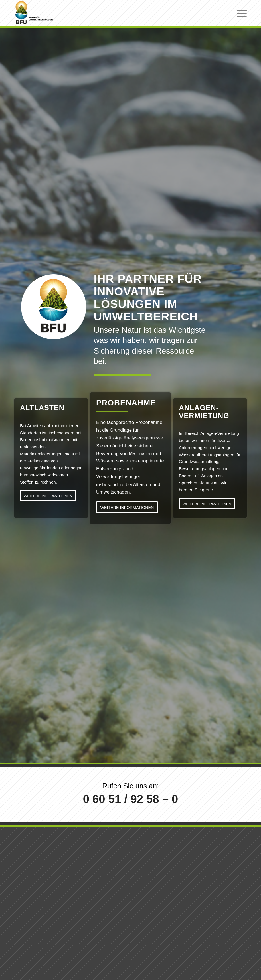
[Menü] (239, 13)
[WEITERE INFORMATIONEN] (48, 496)
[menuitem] (239, 13)
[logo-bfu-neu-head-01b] (34, 13)
